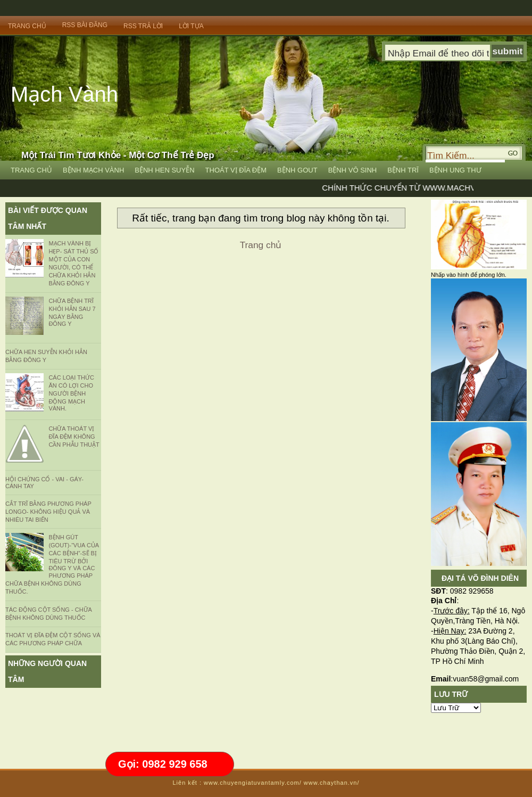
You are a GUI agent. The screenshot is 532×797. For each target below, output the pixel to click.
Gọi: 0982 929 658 (163, 764)
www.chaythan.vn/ (332, 783)
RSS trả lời (143, 26)
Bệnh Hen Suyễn (164, 170)
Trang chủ (261, 245)
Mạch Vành (64, 94)
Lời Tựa (191, 26)
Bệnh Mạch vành (93, 170)
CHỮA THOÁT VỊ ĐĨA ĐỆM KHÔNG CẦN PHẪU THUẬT (74, 437)
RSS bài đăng (85, 25)
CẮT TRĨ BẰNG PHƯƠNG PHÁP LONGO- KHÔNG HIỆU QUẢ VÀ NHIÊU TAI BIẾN (48, 512)
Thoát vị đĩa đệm (236, 170)
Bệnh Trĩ (403, 170)
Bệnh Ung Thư (455, 170)
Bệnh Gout (297, 170)
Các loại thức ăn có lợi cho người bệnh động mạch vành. (71, 393)
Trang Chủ (27, 26)
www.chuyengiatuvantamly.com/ (253, 783)
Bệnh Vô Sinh (353, 170)
